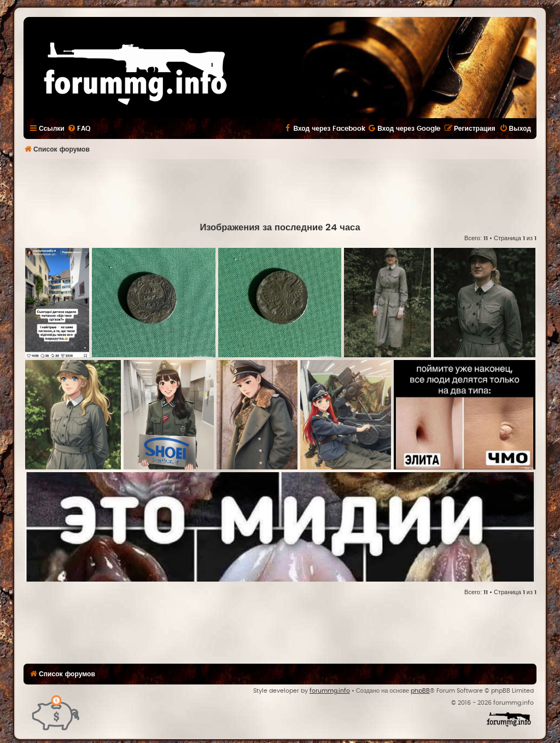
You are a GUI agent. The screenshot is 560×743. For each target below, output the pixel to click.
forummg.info (330, 691)
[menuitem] (79, 129)
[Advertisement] (280, 189)
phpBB (420, 691)
